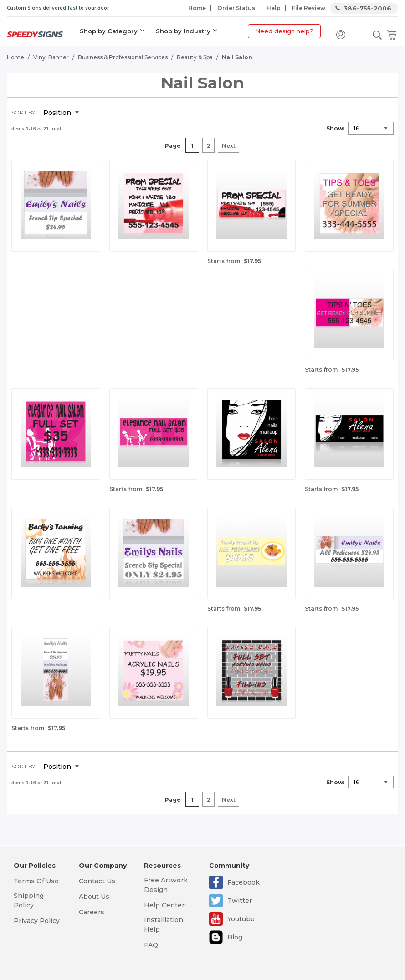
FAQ (151, 945)
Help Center (164, 905)
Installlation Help (164, 925)
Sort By (23, 112)
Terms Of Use (36, 881)
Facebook (244, 882)
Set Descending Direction (92, 113)
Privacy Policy (37, 921)
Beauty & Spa (195, 57)
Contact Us (97, 881)
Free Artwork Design (166, 885)
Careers (92, 912)
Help (274, 8)
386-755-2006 (367, 8)
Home (197, 8)
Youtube (241, 919)
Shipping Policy (29, 900)
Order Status (236, 8)
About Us (94, 897)
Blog (235, 937)
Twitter (240, 901)
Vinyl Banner (51, 57)
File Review (309, 8)
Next (229, 146)
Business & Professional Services (123, 57)
